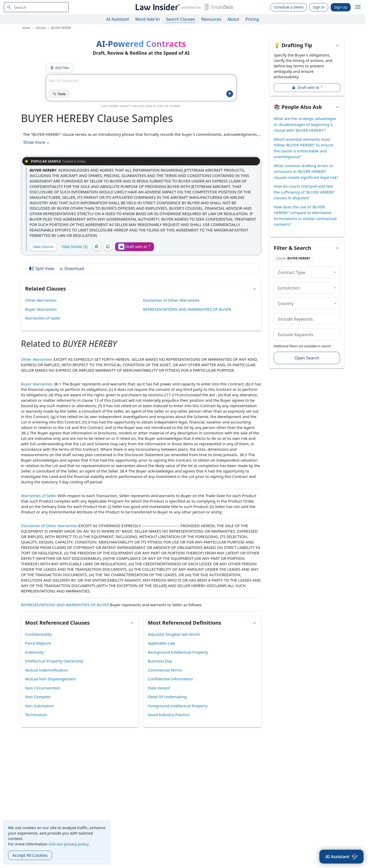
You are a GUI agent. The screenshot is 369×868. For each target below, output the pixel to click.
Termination (36, 715)
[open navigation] (358, 7)
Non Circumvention (43, 688)
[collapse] (335, 272)
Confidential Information (170, 679)
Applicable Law (161, 643)
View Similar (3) (75, 247)
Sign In (319, 7)
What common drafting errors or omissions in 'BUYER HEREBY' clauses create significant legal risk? (306, 171)
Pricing (252, 19)
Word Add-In (147, 19)
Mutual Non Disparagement (50, 679)
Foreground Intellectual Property (178, 706)
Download (71, 269)
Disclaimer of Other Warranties (171, 300)
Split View (41, 269)
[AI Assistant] (341, 857)
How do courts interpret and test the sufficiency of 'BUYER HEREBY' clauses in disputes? (304, 192)
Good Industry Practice (169, 715)
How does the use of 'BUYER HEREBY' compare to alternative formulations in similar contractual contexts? (305, 216)
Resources (211, 19)
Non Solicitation (39, 706)
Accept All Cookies (30, 855)
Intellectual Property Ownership (54, 661)
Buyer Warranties (41, 309)
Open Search (307, 358)
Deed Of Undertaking (167, 697)
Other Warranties (41, 300)
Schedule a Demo (289, 7)
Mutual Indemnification (46, 670)
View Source (43, 247)
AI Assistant (118, 19)
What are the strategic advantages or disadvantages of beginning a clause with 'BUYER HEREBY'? (305, 124)
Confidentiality (38, 634)
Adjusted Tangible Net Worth (174, 634)
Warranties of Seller (43, 318)
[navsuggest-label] (36, 7)
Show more (37, 142)
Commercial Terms (165, 670)
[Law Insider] (183, 7)
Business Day (160, 661)
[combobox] (36, 7)
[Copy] (108, 247)
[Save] (97, 247)
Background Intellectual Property (178, 652)
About (233, 19)
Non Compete (38, 697)
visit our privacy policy (68, 844)
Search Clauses (180, 19)
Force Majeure (38, 643)
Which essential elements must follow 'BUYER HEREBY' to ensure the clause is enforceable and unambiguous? (303, 148)
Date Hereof (159, 688)
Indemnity (34, 652)
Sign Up (341, 7)
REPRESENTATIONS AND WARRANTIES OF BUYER (187, 309)
